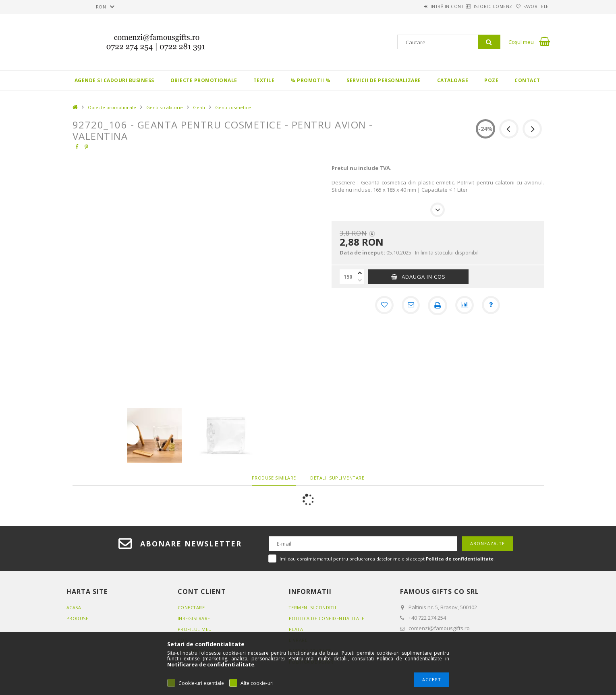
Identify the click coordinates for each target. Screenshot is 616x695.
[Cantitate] (348, 277)
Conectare (192, 607)
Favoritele (531, 6)
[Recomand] (410, 306)
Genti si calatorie (165, 107)
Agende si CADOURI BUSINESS (114, 80)
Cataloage (453, 80)
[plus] (360, 273)
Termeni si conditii (313, 607)
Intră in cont (423, 6)
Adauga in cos (424, 277)
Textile (264, 80)
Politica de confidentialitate (328, 618)
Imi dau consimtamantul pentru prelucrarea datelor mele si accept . (387, 559)
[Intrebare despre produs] (492, 306)
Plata (296, 629)
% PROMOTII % (310, 80)
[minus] (360, 280)
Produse (78, 618)
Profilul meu (195, 629)
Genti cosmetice (233, 107)
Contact (527, 80)
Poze (491, 80)
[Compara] (465, 306)
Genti (199, 107)
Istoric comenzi (479, 6)
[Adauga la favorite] (383, 306)
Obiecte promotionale (204, 80)
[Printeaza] (438, 306)
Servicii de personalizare (384, 80)
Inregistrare (194, 618)
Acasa (74, 607)
